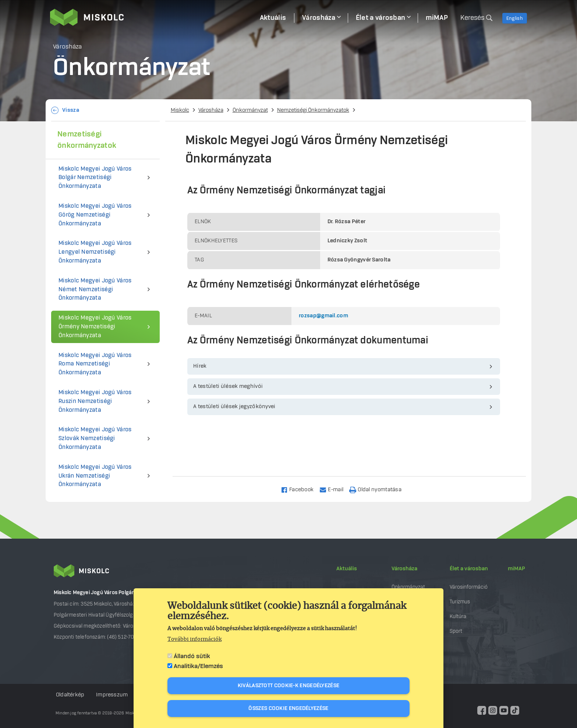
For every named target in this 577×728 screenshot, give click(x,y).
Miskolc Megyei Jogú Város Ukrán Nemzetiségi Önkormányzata (95, 476)
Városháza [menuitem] (319, 18)
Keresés (472, 18)
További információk (194, 639)
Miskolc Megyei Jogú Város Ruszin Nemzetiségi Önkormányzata (95, 401)
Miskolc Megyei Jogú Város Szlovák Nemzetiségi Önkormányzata (95, 438)
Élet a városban (469, 569)
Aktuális (347, 569)
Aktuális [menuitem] (273, 18)
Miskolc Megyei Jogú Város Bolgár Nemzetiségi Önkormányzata (95, 178)
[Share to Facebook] (300, 489)
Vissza (71, 110)
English (515, 18)
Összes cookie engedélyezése (288, 709)
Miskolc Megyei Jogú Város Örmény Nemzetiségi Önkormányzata (95, 327)
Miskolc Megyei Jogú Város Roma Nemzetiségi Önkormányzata (95, 364)
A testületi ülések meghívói (228, 386)
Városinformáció (469, 587)
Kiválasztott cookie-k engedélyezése (289, 686)
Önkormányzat (250, 110)
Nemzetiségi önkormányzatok (87, 140)
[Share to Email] (335, 489)
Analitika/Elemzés (198, 666)
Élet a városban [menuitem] (381, 18)
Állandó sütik (192, 656)
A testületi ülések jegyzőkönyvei (234, 407)
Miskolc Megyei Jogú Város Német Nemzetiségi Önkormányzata (95, 290)
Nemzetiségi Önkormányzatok (313, 110)
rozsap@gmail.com (323, 316)
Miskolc (180, 110)
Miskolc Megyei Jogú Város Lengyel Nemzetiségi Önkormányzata (95, 252)
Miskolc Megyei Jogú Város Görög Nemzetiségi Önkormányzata (95, 215)
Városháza (211, 110)
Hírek (200, 366)
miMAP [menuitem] (437, 18)
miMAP (516, 569)
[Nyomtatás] (379, 489)
